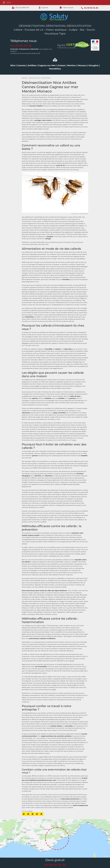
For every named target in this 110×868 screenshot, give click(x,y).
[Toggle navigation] (7, 3)
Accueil (24, 78)
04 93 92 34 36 (21, 46)
